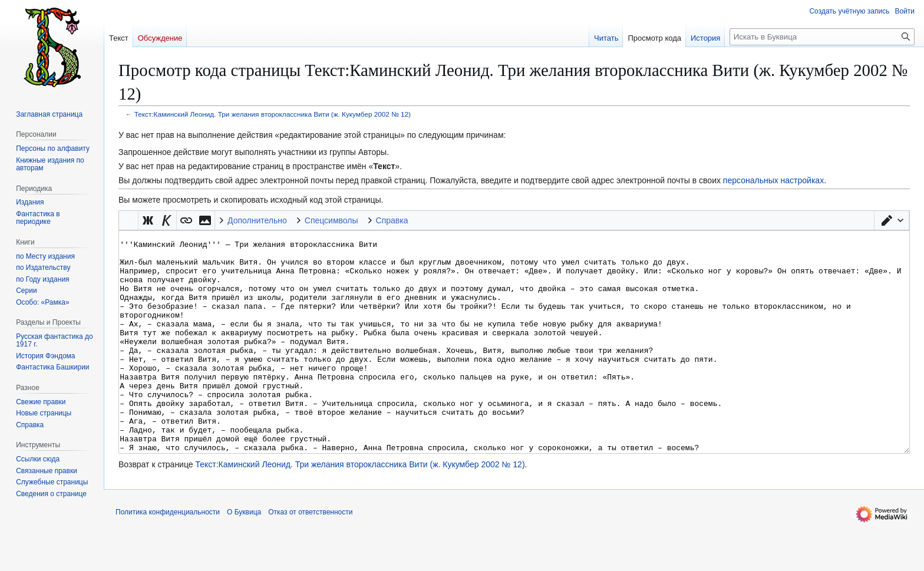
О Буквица (244, 556)
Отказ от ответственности (310, 556)
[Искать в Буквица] (822, 37)
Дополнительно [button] (257, 220)
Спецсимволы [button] (331, 220)
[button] (892, 220)
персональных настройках (773, 180)
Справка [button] (392, 220)
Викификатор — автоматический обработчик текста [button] (128, 220)
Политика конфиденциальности (168, 556)
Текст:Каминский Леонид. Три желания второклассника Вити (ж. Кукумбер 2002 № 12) (273, 114)
